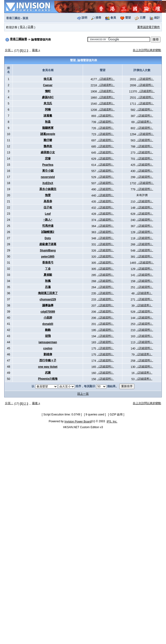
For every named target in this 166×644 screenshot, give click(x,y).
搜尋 (98, 18)
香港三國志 (13, 18)
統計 (157, 18)
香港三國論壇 (18, 39)
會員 (113, 18)
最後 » (36, 50)
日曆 (143, 18)
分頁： (9, 50)
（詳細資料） (106, 79)
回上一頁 (83, 394)
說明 (84, 18)
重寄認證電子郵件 (149, 27)
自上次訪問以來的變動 (147, 50)
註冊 (31, 27)
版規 (25, 18)
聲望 (128, 18)
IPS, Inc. (112, 422)
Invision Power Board (78, 422)
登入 (23, 27)
